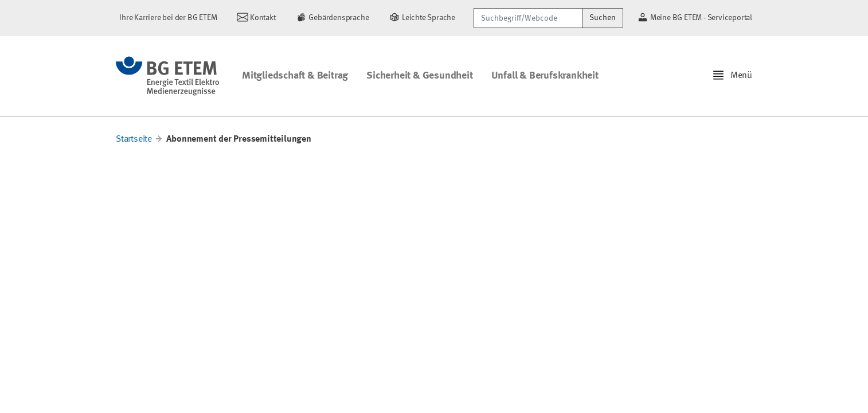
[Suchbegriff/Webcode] (528, 18)
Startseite (134, 139)
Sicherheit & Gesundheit (419, 76)
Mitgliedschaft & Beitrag (295, 76)
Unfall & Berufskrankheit (545, 76)
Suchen (603, 18)
